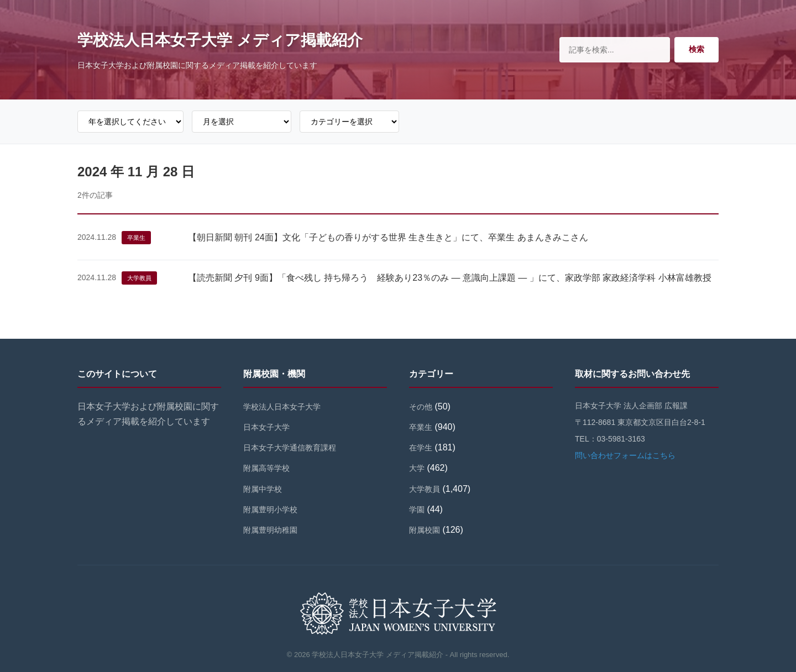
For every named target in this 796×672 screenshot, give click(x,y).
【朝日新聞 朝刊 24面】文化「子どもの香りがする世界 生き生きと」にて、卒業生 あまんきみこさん (388, 237)
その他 (421, 407)
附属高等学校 (266, 468)
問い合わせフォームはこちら (625, 455)
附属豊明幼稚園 (270, 530)
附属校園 (425, 530)
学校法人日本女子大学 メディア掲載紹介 (220, 40)
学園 (417, 510)
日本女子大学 (266, 427)
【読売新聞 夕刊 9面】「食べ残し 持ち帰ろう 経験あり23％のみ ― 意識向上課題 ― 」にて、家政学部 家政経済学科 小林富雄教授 (450, 278)
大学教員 (139, 278)
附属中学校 (263, 489)
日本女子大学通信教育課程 (290, 448)
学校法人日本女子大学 (282, 407)
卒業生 (136, 238)
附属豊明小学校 (270, 510)
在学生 (421, 448)
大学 (417, 468)
